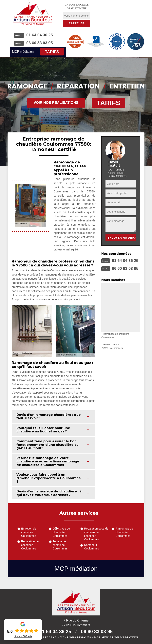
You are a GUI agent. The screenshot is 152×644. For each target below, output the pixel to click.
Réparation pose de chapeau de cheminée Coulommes (96, 534)
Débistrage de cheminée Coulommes (61, 532)
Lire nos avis (23, 636)
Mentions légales (76, 637)
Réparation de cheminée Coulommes (30, 545)
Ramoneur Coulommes (92, 547)
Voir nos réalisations (56, 103)
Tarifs (52, 52)
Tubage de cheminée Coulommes (60, 545)
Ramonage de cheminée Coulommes (124, 532)
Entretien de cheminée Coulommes (29, 532)
